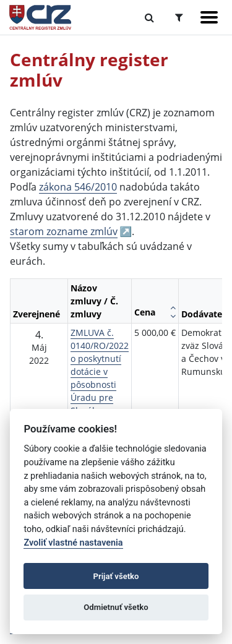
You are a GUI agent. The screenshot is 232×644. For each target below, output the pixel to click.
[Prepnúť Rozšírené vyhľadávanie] (179, 17)
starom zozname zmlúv (64, 231)
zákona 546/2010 (78, 187)
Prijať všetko (116, 576)
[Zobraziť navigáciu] (209, 17)
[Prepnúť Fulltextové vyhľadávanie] (149, 17)
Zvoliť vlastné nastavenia (73, 543)
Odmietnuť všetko (116, 607)
